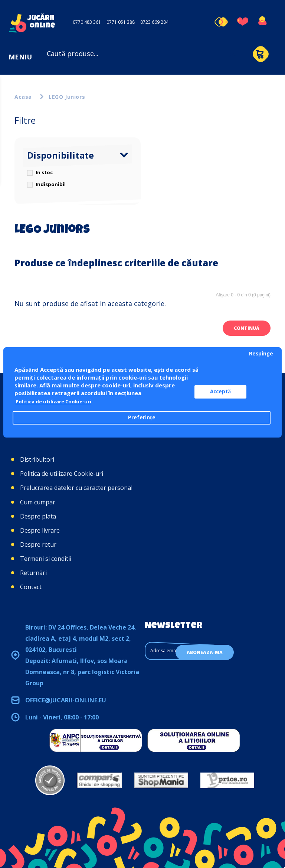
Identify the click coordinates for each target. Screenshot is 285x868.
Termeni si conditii (46, 559)
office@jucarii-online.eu (66, 700)
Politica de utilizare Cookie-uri (62, 474)
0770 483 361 (87, 22)
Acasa (23, 97)
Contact (31, 587)
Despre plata (38, 516)
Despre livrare (40, 530)
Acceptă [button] (228, 392)
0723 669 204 (154, 22)
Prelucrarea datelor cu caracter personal (76, 488)
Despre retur (38, 544)
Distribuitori (37, 459)
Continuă (247, 328)
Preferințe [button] (142, 418)
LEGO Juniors (67, 97)
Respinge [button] (261, 354)
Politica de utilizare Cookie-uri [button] (58, 402)
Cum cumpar (38, 502)
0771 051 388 (121, 22)
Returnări (33, 573)
